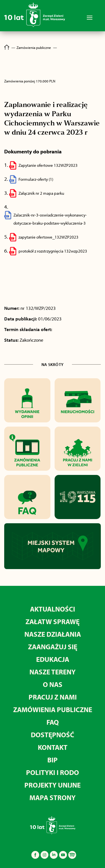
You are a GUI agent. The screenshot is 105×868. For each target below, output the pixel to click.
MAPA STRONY (53, 797)
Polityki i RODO (53, 772)
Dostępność (53, 735)
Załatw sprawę (53, 621)
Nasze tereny (53, 672)
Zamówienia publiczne (53, 709)
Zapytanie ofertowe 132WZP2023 (48, 165)
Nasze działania (53, 634)
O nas (53, 684)
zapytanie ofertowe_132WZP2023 (48, 237)
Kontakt (53, 747)
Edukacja (53, 659)
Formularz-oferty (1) (36, 179)
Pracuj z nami (53, 697)
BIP (53, 760)
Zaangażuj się (53, 647)
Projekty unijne (53, 785)
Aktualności (53, 609)
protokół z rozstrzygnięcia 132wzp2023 (53, 251)
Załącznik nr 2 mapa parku (41, 193)
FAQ (53, 722)
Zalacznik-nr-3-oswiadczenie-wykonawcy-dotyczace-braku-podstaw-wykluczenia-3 (50, 219)
